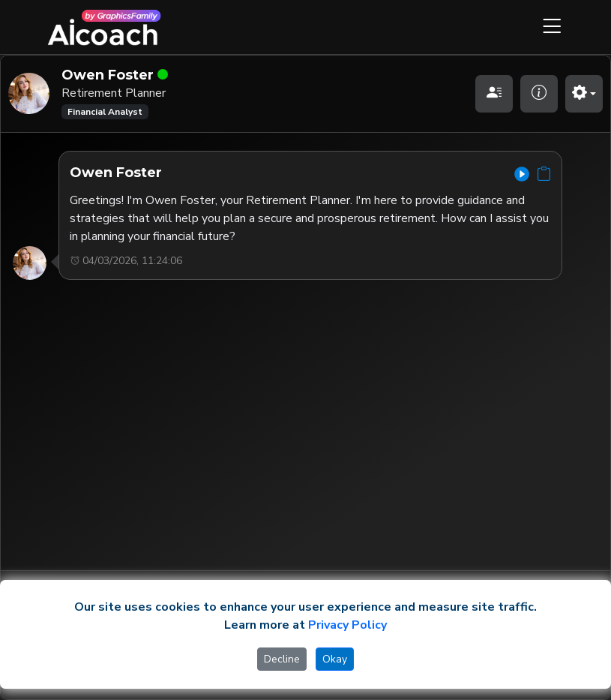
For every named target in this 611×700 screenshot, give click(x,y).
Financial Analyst (105, 112)
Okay (335, 659)
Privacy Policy (347, 625)
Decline (282, 659)
